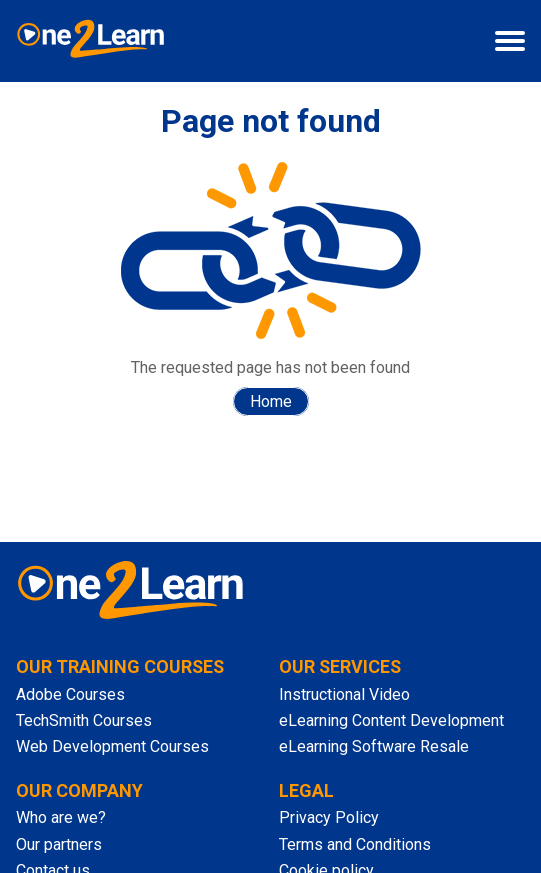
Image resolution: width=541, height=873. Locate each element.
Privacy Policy (329, 817)
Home (271, 401)
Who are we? (61, 817)
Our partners (59, 844)
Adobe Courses (70, 694)
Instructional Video (344, 694)
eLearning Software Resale (374, 746)
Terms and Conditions (355, 844)
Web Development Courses (112, 746)
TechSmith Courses (84, 720)
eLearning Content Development (391, 720)
